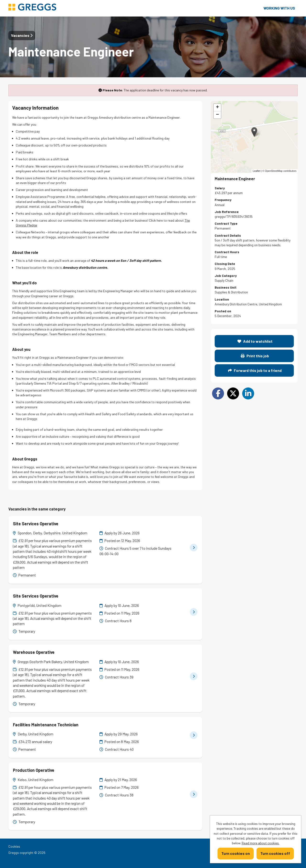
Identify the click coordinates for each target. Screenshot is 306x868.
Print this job (255, 356)
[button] (254, 132)
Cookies (14, 846)
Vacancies (22, 35)
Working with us (279, 8)
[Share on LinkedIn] (248, 393)
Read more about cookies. (261, 843)
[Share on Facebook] (218, 393)
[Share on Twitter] (233, 393)
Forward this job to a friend (255, 370)
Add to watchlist (255, 341)
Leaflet (257, 171)
